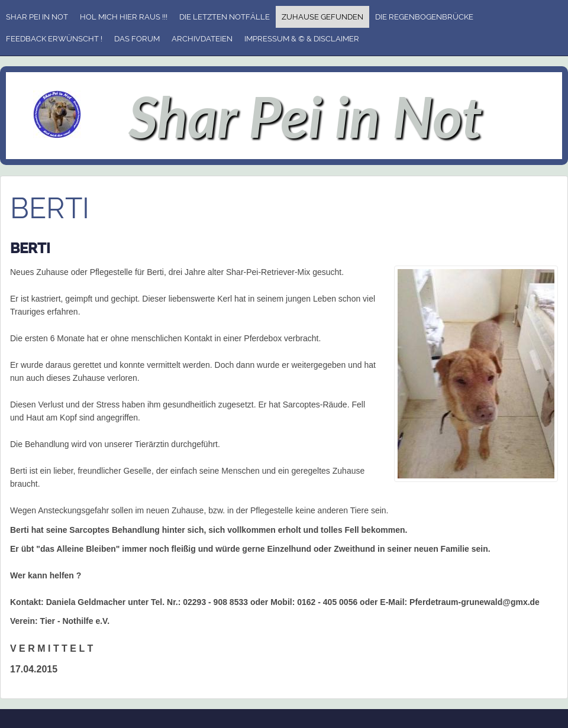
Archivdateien (202, 39)
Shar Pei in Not (37, 17)
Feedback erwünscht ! (54, 39)
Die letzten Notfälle (225, 17)
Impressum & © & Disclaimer (302, 39)
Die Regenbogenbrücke (424, 17)
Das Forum (137, 39)
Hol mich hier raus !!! (124, 17)
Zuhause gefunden (322, 17)
